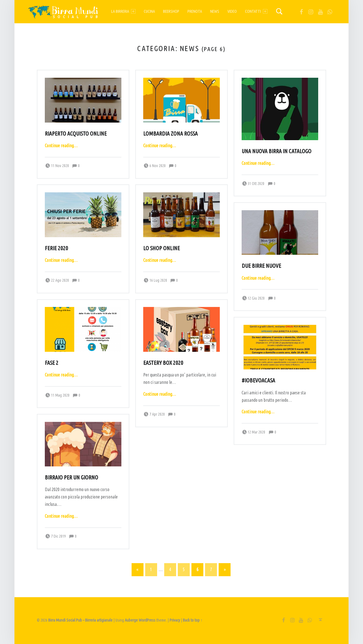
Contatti (256, 11)
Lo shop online (162, 248)
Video (232, 11)
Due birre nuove (261, 266)
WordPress (147, 620)
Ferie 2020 (56, 248)
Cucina (149, 11)
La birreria (123, 11)
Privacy (175, 620)
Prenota (195, 11)
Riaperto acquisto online (76, 134)
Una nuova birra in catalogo (277, 151)
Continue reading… (61, 146)
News (215, 11)
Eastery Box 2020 (163, 363)
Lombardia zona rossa (170, 134)
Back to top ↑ (193, 620)
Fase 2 (52, 363)
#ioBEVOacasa (258, 380)
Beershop (171, 11)
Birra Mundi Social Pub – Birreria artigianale (80, 620)
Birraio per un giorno (71, 477)
